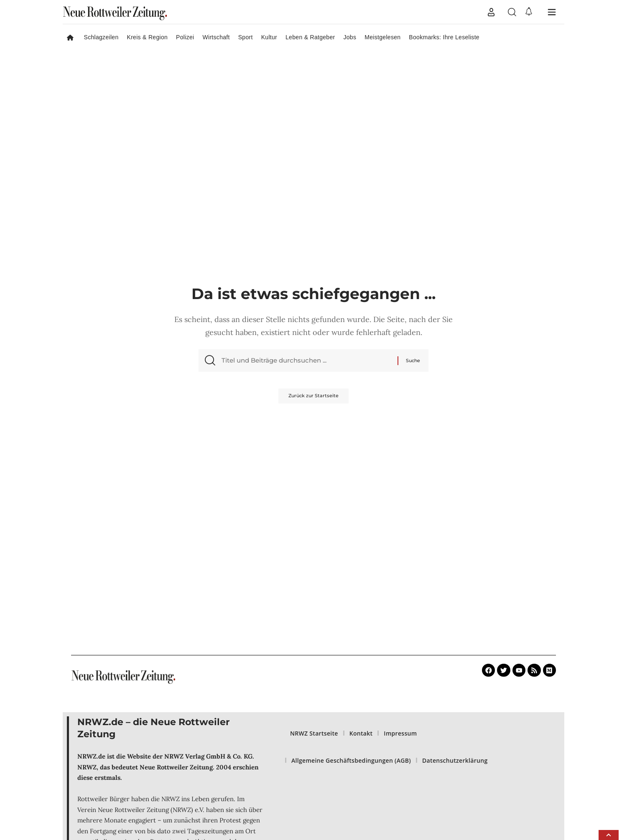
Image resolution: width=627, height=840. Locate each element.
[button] (491, 12)
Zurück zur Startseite (314, 399)
